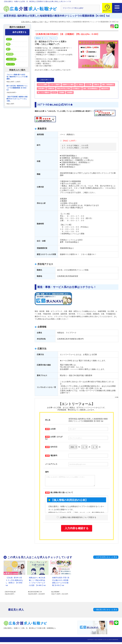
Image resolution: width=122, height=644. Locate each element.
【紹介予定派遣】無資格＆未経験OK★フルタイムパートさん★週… (17, 99)
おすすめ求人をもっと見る (107, 559)
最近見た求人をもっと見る (107, 611)
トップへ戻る (115, 622)
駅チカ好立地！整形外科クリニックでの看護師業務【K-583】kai (17, 88)
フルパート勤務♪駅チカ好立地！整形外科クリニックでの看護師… (17, 77)
